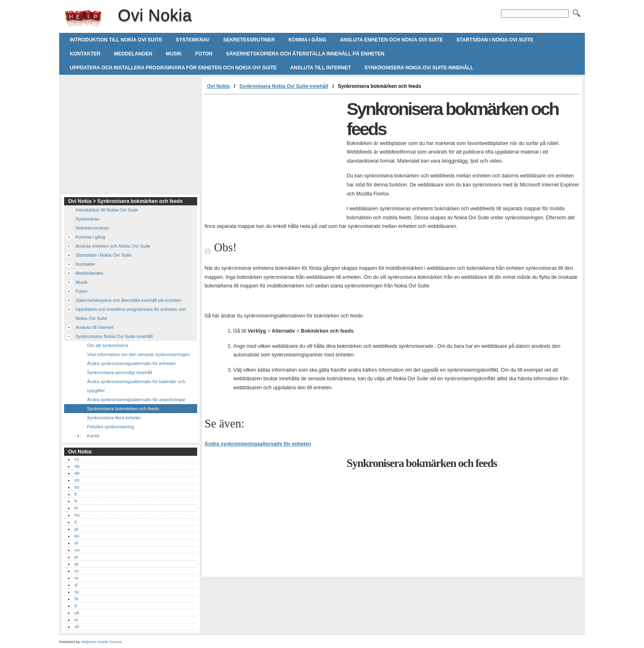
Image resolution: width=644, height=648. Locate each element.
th (76, 599)
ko (77, 536)
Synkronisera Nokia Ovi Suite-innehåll (419, 68)
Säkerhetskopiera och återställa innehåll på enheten (305, 54)
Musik (174, 54)
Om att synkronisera (108, 345)
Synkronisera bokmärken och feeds (123, 409)
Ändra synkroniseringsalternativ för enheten (258, 444)
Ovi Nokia (83, 18)
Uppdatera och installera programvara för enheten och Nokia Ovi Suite (173, 68)
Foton (204, 54)
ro (76, 571)
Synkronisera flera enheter (114, 418)
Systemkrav (193, 40)
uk (77, 613)
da (77, 466)
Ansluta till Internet (321, 68)
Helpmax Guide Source (101, 642)
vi (76, 620)
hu (77, 515)
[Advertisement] (274, 156)
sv (77, 592)
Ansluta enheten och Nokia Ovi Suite (391, 40)
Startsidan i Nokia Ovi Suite (495, 40)
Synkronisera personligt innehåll (120, 372)
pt (76, 564)
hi (76, 508)
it (76, 522)
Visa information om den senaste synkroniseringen (138, 354)
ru (76, 578)
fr (76, 501)
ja (76, 529)
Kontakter (85, 54)
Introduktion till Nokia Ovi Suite (116, 40)
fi (76, 494)
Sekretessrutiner (249, 40)
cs (77, 459)
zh (77, 627)
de (77, 473)
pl (76, 557)
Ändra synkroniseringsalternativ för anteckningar (136, 400)
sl (76, 585)
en (77, 480)
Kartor (93, 436)
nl (76, 543)
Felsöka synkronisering (110, 427)
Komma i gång (307, 40)
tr (76, 606)
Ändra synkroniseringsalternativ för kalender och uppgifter (136, 386)
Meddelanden (133, 54)
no (77, 550)
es (77, 487)
